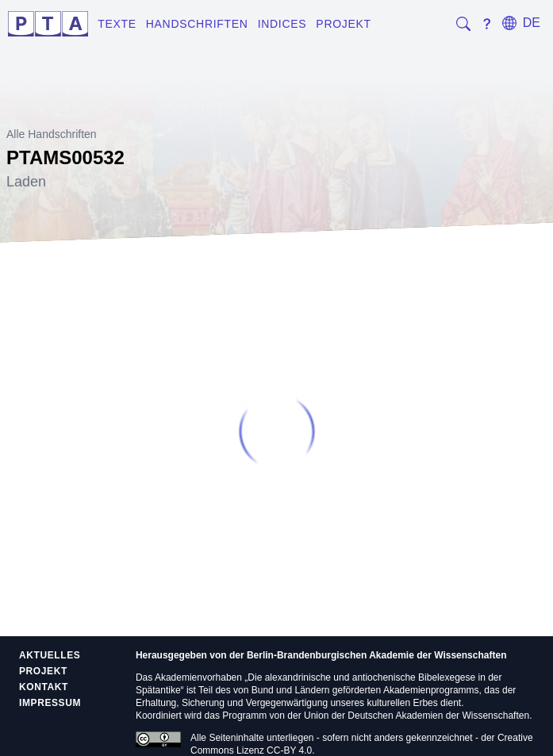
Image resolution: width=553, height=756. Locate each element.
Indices (282, 24)
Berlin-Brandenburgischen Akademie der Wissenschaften (377, 655)
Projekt (343, 24)
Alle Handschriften (52, 134)
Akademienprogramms (431, 690)
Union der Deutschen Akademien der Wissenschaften (417, 716)
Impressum (50, 703)
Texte (117, 24)
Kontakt (44, 687)
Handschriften (197, 24)
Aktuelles (50, 655)
